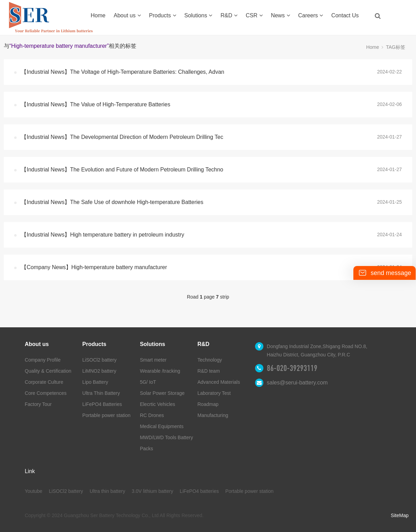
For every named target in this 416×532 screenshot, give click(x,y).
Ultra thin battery (107, 491)
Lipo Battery (95, 382)
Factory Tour (38, 404)
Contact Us (345, 15)
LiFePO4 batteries (199, 491)
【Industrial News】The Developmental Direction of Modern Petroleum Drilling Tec (122, 137)
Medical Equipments (162, 426)
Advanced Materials (219, 382)
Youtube (34, 491)
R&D (229, 15)
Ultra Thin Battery (101, 393)
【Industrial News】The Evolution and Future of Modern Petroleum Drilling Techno (122, 170)
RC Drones (152, 415)
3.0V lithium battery (153, 491)
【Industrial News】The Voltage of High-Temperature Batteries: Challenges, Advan (123, 72)
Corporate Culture (44, 382)
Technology (210, 360)
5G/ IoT (148, 382)
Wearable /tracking (160, 371)
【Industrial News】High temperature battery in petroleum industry (103, 235)
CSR (254, 15)
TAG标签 (396, 47)
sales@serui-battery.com (297, 383)
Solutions (198, 15)
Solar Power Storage (162, 393)
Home (98, 15)
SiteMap (400, 515)
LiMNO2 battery (99, 371)
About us (127, 15)
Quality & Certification (48, 371)
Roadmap (208, 404)
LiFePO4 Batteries (102, 404)
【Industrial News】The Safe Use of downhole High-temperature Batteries (112, 202)
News (281, 15)
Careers (311, 15)
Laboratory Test (214, 393)
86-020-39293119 (292, 368)
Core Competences (46, 393)
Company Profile (43, 360)
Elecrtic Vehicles (157, 404)
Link (30, 471)
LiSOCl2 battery (100, 360)
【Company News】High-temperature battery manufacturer (94, 267)
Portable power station (106, 415)
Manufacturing (213, 415)
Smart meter (153, 360)
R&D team (209, 371)
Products (163, 15)
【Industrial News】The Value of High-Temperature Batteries (96, 104)
